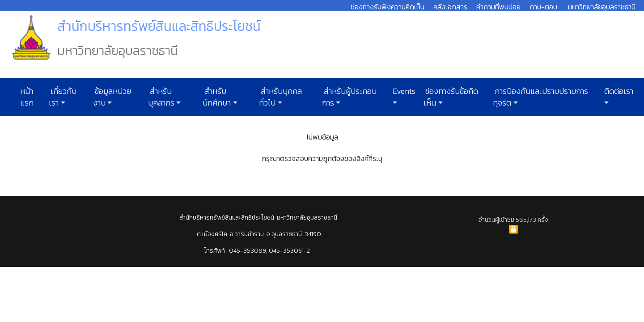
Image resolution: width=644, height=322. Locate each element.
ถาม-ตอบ (543, 7)
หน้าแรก (27, 97)
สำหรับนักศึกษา (217, 97)
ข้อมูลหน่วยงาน (112, 97)
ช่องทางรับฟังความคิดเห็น (388, 7)
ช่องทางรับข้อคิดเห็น (451, 97)
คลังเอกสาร (450, 7)
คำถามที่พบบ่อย (498, 7)
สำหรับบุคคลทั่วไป (280, 97)
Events (403, 91)
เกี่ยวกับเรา (63, 97)
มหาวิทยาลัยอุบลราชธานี (602, 7)
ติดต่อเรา (618, 91)
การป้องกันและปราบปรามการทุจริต (540, 97)
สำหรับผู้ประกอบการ (349, 97)
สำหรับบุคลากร (161, 97)
